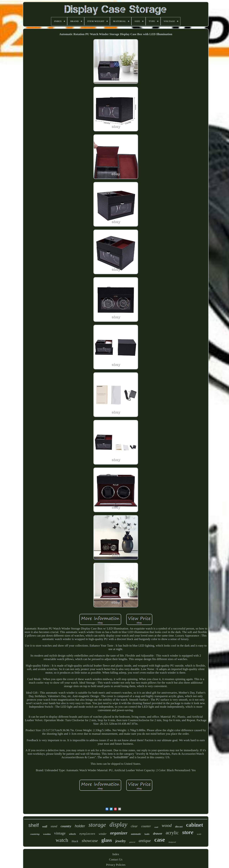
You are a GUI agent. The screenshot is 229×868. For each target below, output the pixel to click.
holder (80, 826)
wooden (47, 834)
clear (134, 826)
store (188, 832)
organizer (119, 833)
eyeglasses (87, 834)
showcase (90, 841)
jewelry (121, 841)
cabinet (195, 825)
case (160, 840)
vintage (60, 833)
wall (45, 826)
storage (97, 825)
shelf (34, 825)
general (132, 842)
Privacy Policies (116, 865)
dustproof (172, 842)
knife (147, 834)
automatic (136, 834)
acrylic (172, 833)
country (66, 826)
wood (167, 825)
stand (54, 826)
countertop (35, 834)
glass (107, 840)
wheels (72, 834)
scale (199, 834)
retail (156, 827)
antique (145, 841)
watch (62, 840)
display (118, 825)
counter (146, 826)
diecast (179, 827)
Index (116, 854)
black (75, 841)
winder (103, 834)
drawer (158, 834)
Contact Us (116, 859)
